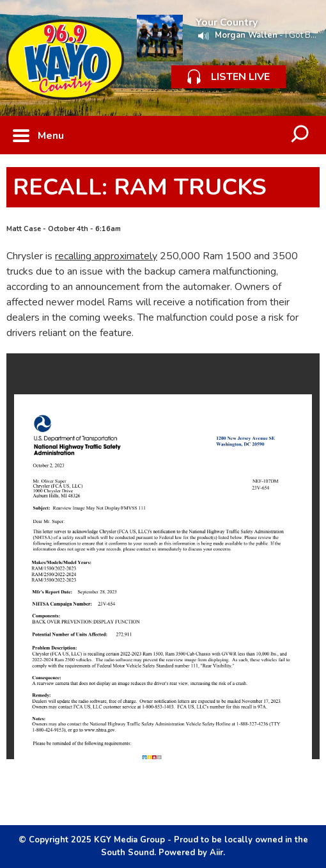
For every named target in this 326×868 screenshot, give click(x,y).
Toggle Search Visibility (300, 135)
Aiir (216, 853)
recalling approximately (106, 256)
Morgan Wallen (246, 35)
